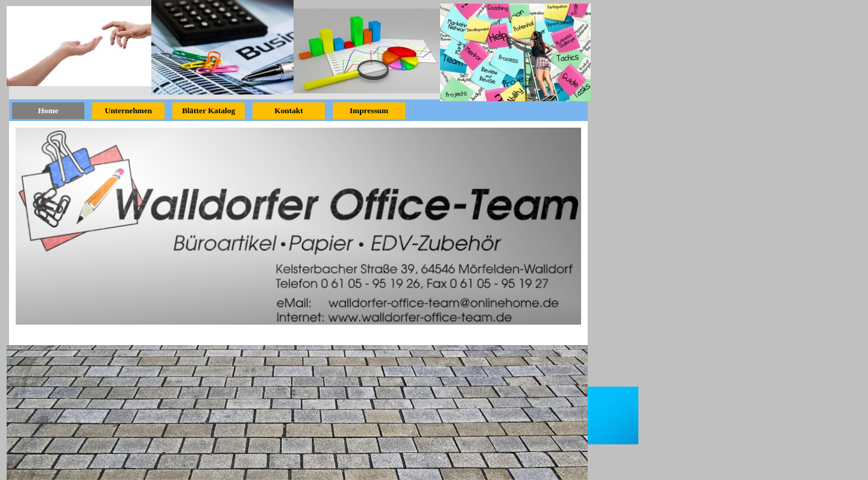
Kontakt (288, 111)
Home (48, 111)
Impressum (369, 111)
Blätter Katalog (209, 111)
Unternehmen (128, 111)
